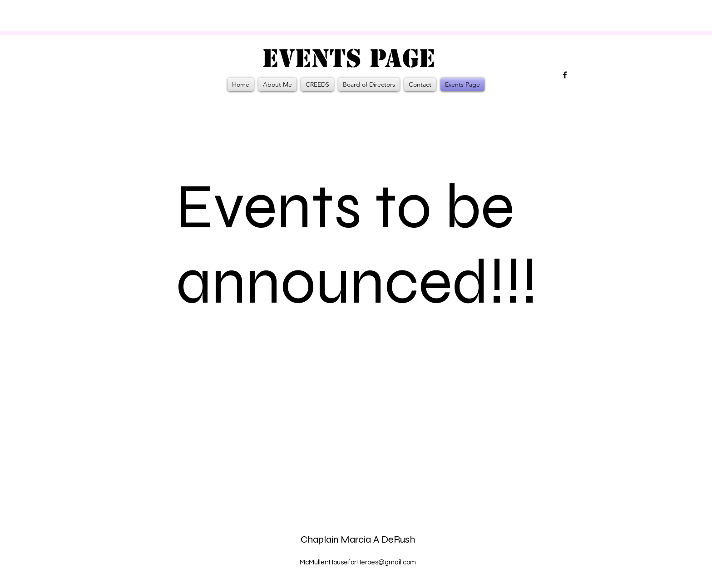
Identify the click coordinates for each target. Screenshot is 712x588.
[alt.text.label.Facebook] (565, 75)
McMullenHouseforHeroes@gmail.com (358, 562)
